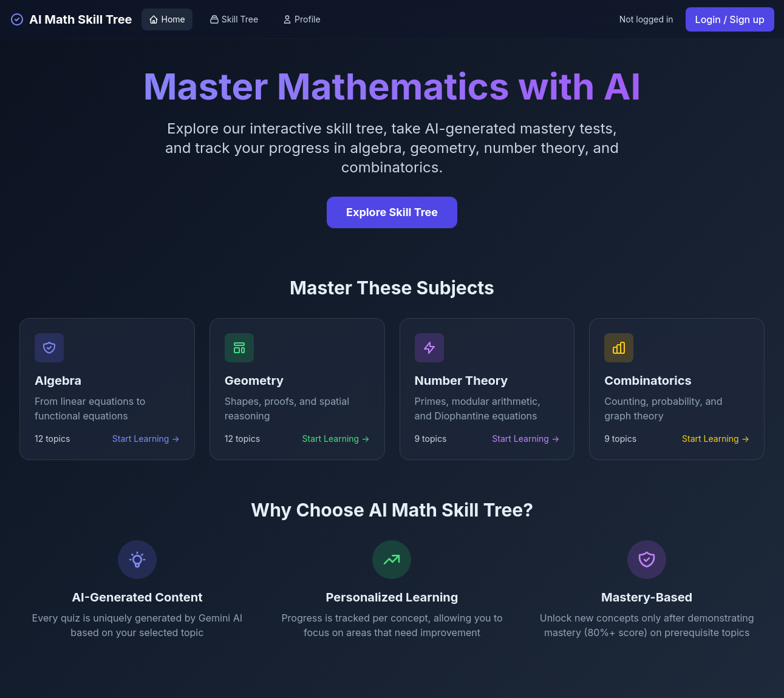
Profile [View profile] (302, 19)
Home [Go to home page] (167, 19)
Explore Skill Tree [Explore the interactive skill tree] (392, 212)
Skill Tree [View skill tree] (234, 19)
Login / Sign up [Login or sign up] (730, 19)
